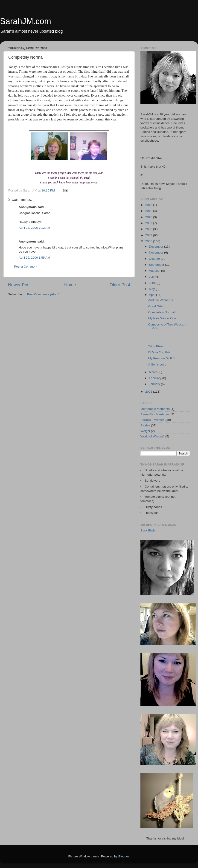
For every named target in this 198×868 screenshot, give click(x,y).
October (155, 259)
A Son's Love (157, 364)
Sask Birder (148, 530)
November (157, 253)
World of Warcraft (152, 436)
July (152, 277)
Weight (145, 431)
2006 (149, 241)
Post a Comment (26, 267)
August (154, 271)
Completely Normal (162, 312)
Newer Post (19, 285)
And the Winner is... (162, 300)
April (153, 295)
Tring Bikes (156, 346)
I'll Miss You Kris (159, 352)
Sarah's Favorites (153, 420)
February (156, 378)
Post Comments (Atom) (43, 294)
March (154, 372)
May (152, 289)
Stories (145, 425)
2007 (149, 235)
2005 (149, 392)
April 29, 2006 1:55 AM (34, 258)
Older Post (120, 285)
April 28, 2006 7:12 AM (34, 228)
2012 (149, 211)
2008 (149, 229)
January (155, 384)
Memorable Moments (155, 409)
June (153, 283)
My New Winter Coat (163, 318)
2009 (149, 223)
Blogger (124, 856)
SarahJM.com (26, 21)
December (157, 247)
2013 (149, 205)
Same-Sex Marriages (155, 414)
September (157, 265)
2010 (149, 217)
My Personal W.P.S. (162, 358)
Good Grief (156, 306)
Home (70, 285)
